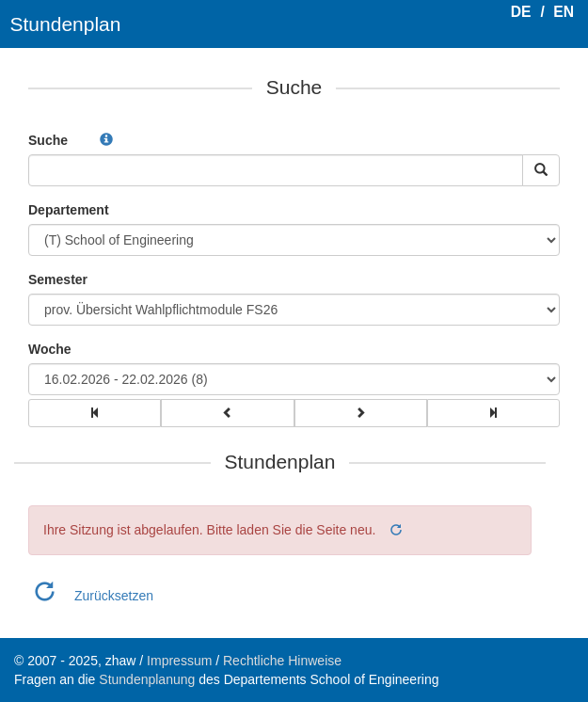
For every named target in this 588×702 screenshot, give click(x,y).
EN (564, 12)
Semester (58, 279)
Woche (50, 349)
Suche (48, 140)
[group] (95, 413)
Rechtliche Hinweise (282, 661)
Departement (69, 210)
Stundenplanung (147, 679)
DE (521, 12)
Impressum (179, 661)
